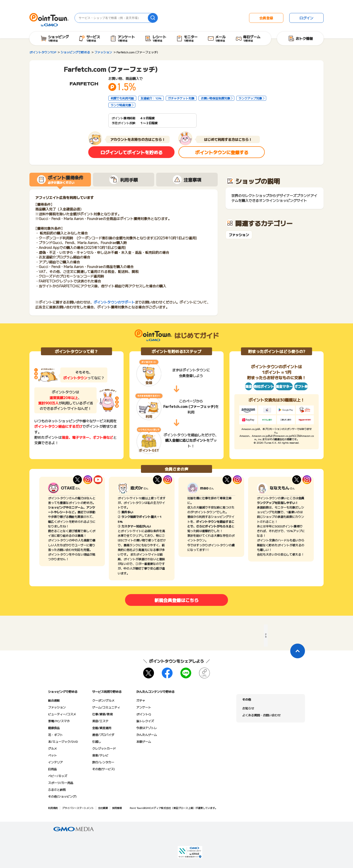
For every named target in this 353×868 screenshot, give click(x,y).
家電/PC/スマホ (59, 721)
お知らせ (248, 708)
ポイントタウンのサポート (114, 302)
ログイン (306, 18)
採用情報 (117, 808)
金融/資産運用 (102, 728)
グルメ (52, 748)
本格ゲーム (144, 741)
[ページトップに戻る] (298, 651)
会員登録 (266, 18)
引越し (97, 741)
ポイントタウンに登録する (222, 152)
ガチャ (141, 700)
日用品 (52, 769)
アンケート (144, 707)
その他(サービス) (103, 769)
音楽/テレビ (100, 755)
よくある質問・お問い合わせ (261, 715)
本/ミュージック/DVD (63, 741)
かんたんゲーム (147, 735)
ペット (52, 755)
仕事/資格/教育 (102, 714)
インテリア (55, 762)
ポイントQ (144, 714)
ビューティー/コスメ (62, 714)
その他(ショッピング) (62, 796)
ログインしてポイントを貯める (132, 152)
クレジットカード (104, 748)
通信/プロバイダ (103, 735)
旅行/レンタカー (103, 762)
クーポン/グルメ (103, 700)
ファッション (239, 235)
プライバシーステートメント (78, 808)
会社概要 (103, 808)
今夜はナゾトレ (147, 728)
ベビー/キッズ (58, 776)
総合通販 (54, 700)
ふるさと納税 (57, 789)
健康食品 (54, 728)
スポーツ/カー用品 (61, 783)
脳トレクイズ (145, 721)
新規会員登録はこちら (176, 600)
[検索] (153, 18)
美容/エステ (100, 721)
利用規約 (53, 808)
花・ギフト (55, 735)
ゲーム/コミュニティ (106, 707)
